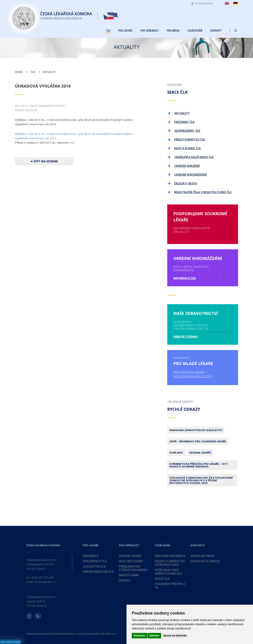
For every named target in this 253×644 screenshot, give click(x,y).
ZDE (72, 143)
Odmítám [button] (154, 636)
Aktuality (49, 72)
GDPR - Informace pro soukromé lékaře (198, 441)
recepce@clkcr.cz (45, 582)
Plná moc (176, 453)
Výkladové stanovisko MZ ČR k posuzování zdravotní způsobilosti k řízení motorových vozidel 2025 (201, 480)
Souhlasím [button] (139, 636)
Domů (19, 72)
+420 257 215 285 (42, 577)
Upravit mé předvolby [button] (175, 636)
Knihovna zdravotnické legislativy (196, 430)
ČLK (33, 72)
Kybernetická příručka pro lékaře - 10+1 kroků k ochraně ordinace (199, 465)
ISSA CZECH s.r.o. (109, 634)
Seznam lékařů (200, 453)
